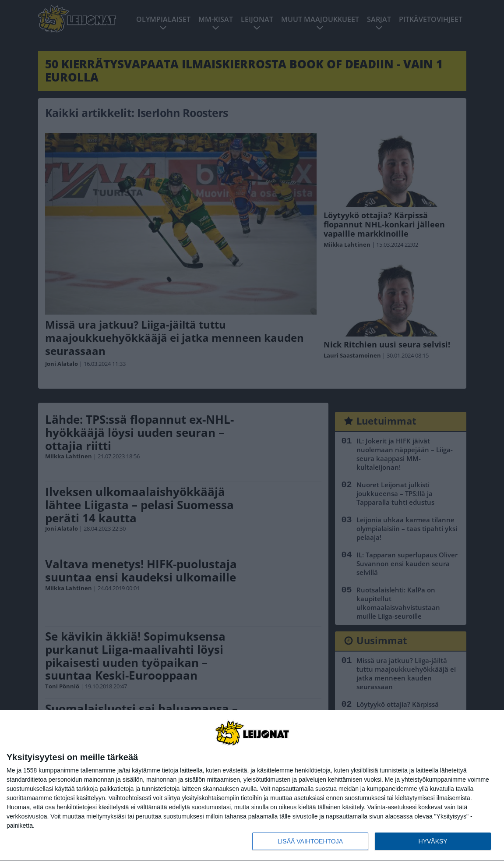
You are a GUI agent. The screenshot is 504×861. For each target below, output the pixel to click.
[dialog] (252, 786)
